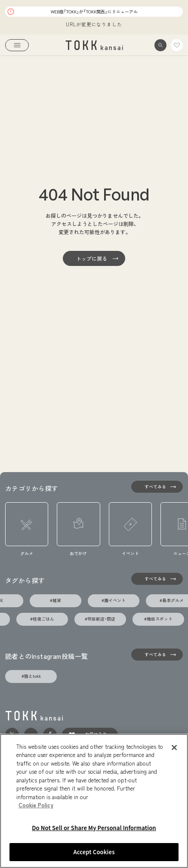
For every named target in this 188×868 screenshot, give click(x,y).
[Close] (174, 748)
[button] (160, 45)
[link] (94, 45)
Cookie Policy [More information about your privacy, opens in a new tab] (36, 805)
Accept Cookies (94, 853)
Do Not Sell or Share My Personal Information (94, 828)
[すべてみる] (157, 487)
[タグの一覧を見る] (157, 579)
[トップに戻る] (94, 258)
